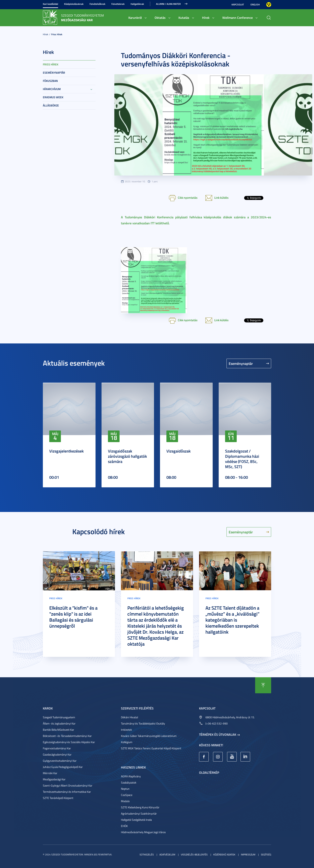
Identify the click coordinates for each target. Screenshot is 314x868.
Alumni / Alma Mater (168, 4)
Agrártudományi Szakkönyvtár (139, 813)
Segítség (266, 854)
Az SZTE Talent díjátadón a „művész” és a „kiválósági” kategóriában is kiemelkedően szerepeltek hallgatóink (232, 620)
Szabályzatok (129, 782)
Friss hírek (57, 34)
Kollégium (127, 742)
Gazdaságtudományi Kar (57, 754)
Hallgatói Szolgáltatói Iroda (136, 820)
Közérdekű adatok (224, 854)
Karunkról (135, 18)
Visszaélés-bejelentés (194, 854)
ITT (153, 223)
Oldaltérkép (209, 772)
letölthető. (163, 223)
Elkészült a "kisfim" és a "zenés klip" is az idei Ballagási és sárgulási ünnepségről (73, 617)
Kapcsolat (238, 5)
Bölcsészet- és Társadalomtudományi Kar (67, 736)
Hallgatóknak (137, 4)
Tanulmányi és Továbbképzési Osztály (143, 723)
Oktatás (160, 18)
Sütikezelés (147, 854)
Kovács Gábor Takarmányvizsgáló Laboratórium (149, 736)
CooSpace (127, 795)
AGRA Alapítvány (131, 776)
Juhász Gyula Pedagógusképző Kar (63, 767)
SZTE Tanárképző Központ (58, 798)
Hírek (206, 18)
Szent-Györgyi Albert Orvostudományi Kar (68, 785)
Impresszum (248, 854)
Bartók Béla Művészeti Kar (58, 730)
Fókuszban (50, 81)
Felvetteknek (118, 4)
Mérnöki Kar (50, 773)
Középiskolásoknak (74, 4)
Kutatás (184, 18)
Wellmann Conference (238, 18)
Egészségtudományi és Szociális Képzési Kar (69, 742)
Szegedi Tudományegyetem (59, 717)
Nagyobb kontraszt (269, 5)
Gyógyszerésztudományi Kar (60, 761)
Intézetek (126, 730)
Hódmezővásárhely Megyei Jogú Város (143, 832)
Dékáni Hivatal (129, 717)
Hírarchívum (52, 89)
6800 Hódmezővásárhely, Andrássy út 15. (230, 717)
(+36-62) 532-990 (217, 723)
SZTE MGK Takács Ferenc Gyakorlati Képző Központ (151, 748)
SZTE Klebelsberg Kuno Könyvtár (140, 807)
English (255, 5)
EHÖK (124, 826)
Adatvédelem (167, 854)
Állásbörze (51, 105)
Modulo (125, 801)
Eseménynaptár (54, 73)
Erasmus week (53, 97)
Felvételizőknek (97, 4)
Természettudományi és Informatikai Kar (67, 792)
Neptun (125, 789)
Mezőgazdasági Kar (54, 779)
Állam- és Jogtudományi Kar (59, 723)
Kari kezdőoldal (50, 4)
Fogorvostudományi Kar (57, 748)
